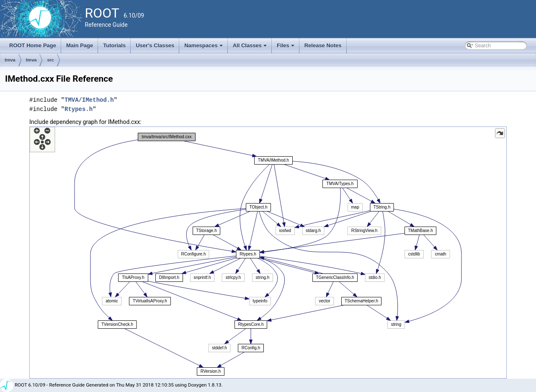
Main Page (80, 45)
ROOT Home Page (33, 45)
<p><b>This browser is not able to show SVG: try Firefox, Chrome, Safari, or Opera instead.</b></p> (268, 253)
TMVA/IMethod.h (89, 100)
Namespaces (204, 48)
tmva (10, 60)
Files (286, 48)
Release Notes (323, 45)
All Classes (251, 48)
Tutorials (114, 45)
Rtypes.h (79, 109)
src (50, 60)
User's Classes (155, 45)
